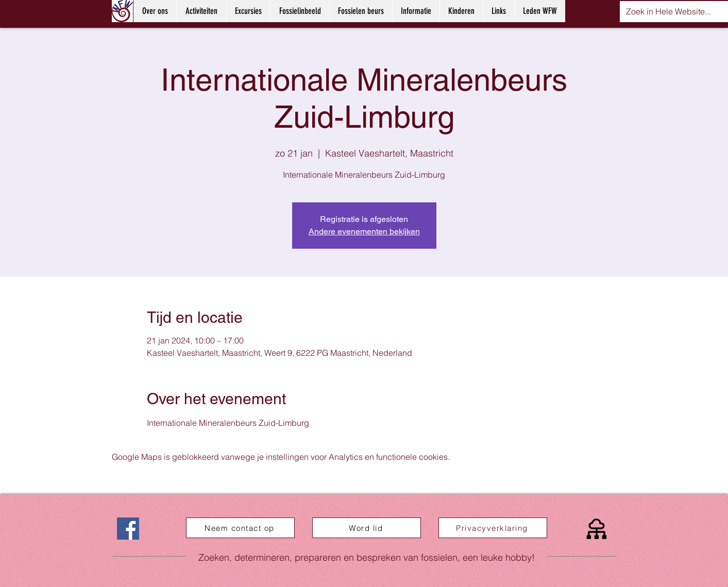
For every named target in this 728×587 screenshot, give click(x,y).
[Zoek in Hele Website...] (669, 12)
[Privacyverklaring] (493, 528)
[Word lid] (367, 528)
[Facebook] (128, 529)
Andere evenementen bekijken (364, 231)
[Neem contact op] (240, 528)
